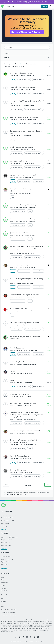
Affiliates (4, 601)
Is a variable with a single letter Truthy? (23, 205)
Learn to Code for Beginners (10, 537)
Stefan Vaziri (29, 406)
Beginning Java (6, 545)
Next (48, 485)
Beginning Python (7, 540)
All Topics (7, 58)
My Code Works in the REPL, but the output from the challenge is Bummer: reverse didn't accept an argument (27, 249)
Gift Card (4, 591)
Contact (4, 588)
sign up (20, 494)
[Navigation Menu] (51, 6)
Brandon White (29, 253)
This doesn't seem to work (18, 309)
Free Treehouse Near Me (9, 609)
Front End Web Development (10, 515)
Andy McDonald (30, 149)
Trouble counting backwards (19, 161)
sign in (13, 494)
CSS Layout (5, 565)
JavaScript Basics (6, 556)
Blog (3, 580)
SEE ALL (4, 530)
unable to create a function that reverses (24, 117)
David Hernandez (31, 119)
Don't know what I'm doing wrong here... (23, 403)
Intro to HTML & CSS (7, 559)
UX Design (4, 526)
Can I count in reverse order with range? (23, 219)
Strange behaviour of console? (20, 394)
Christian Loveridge (31, 350)
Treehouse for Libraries (8, 612)
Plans (3, 599)
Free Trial (45, 6)
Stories (3, 585)
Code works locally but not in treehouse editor (25, 431)
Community (5, 583)
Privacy (25, 641)
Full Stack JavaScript (7, 518)
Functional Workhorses (11, 66)
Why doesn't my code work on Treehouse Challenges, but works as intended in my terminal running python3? (26, 415)
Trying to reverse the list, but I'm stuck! (23, 175)
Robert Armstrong (30, 364)
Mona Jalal (28, 373)
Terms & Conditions (16, 641)
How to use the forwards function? (21, 73)
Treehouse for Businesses (9, 615)
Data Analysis (5, 523)
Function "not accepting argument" (21, 147)
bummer (12, 371)
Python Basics (5, 562)
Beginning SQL (6, 543)
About (3, 577)
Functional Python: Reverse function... (22, 362)
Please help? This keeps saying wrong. (23, 87)
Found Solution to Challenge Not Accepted (24, 295)
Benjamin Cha (30, 75)
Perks (3, 604)
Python (21, 64)
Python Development (8, 520)
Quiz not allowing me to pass (19, 233)
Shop (3, 607)
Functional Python (31, 64)
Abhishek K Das (30, 433)
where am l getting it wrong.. (19, 265)
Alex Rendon (29, 472)
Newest (7, 53)
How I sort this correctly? (18, 470)
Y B (26, 325)
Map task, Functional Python (19, 456)
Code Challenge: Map (17, 348)
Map (23, 66)
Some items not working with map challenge (25, 323)
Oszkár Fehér (29, 341)
